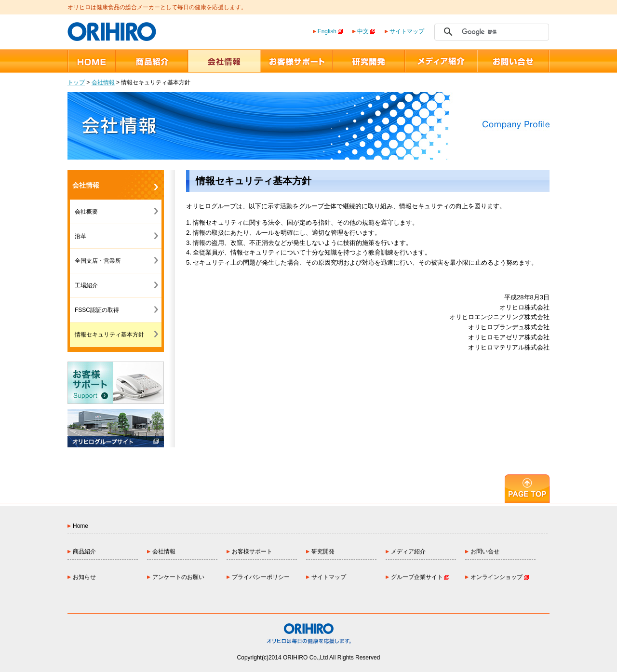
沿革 (80, 236)
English (330, 31)
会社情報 (103, 82)
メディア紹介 (408, 551)
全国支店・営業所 (98, 261)
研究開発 (323, 551)
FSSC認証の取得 (97, 310)
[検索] (490, 32)
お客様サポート (252, 551)
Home (80, 526)
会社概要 (86, 212)
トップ (76, 82)
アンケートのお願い (178, 577)
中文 (366, 31)
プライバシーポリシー (261, 577)
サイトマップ (407, 31)
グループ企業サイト (420, 577)
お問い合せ (485, 551)
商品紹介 (84, 551)
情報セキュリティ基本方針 (109, 335)
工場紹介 (86, 285)
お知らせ (84, 577)
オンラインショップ (500, 577)
